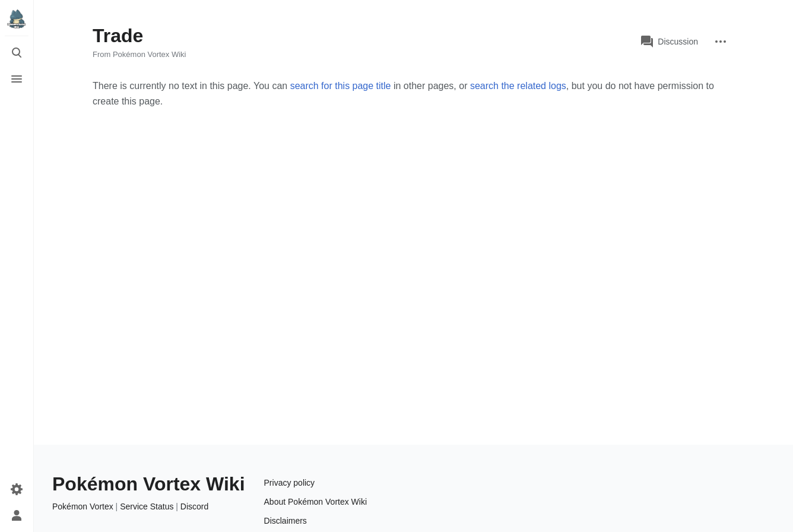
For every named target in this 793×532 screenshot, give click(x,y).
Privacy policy (290, 483)
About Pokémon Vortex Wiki (316, 502)
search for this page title (341, 86)
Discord (194, 506)
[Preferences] (17, 489)
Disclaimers (286, 521)
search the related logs (518, 86)
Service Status (147, 506)
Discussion (670, 42)
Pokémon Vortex (83, 506)
